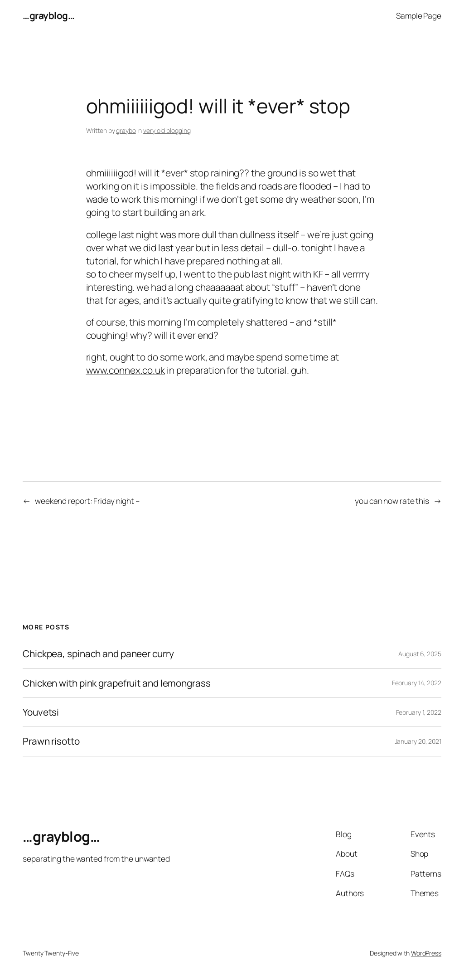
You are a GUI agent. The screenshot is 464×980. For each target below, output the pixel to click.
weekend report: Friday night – (87, 501)
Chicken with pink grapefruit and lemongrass (117, 683)
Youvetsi (41, 712)
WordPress (426, 953)
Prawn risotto (51, 741)
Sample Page (419, 15)
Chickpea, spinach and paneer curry (98, 654)
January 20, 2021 (418, 741)
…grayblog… (48, 15)
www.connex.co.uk (126, 370)
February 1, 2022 (419, 712)
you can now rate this (392, 501)
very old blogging (167, 130)
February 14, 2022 (417, 683)
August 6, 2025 (420, 654)
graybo (126, 130)
